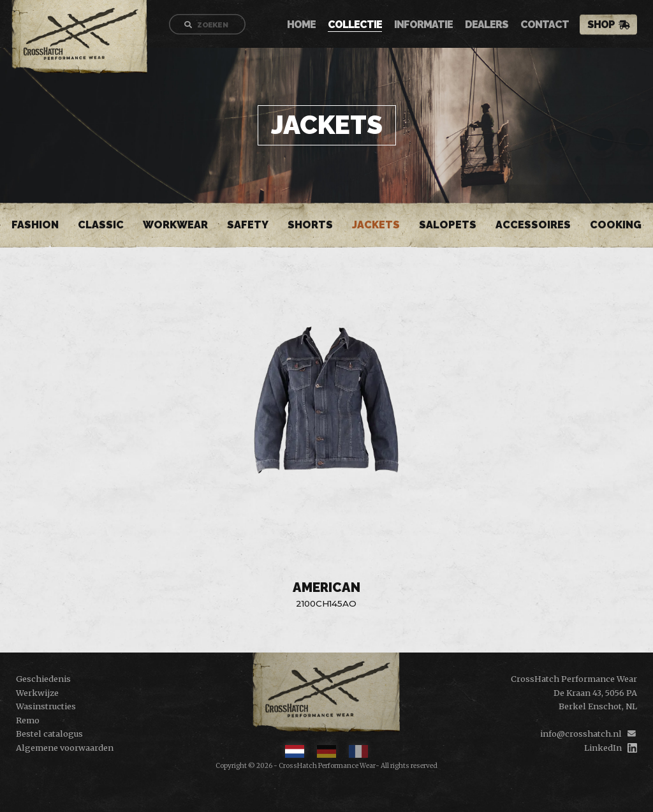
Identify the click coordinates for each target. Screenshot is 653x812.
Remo (28, 720)
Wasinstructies (46, 706)
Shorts (310, 225)
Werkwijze (37, 693)
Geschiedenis (43, 679)
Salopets (448, 225)
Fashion (35, 225)
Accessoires (533, 225)
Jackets (376, 225)
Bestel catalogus (49, 734)
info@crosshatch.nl (581, 734)
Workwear (175, 225)
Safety (248, 225)
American (326, 587)
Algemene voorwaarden (65, 748)
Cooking (616, 225)
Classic (101, 225)
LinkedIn (603, 748)
